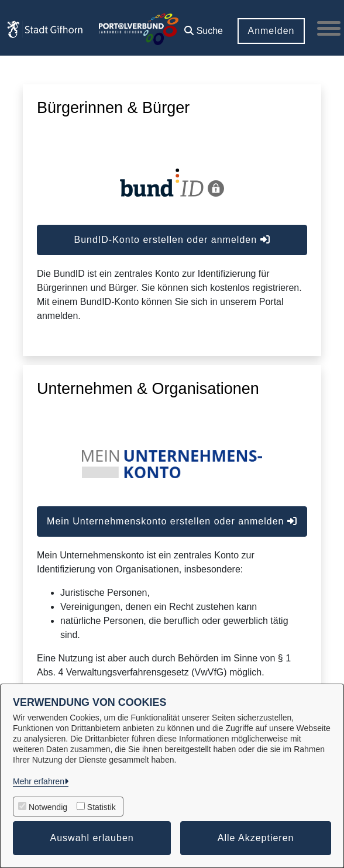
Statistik (102, 807)
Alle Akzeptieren (256, 838)
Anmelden (271, 31)
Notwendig (48, 807)
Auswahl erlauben (92, 838)
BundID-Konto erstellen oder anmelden (172, 240)
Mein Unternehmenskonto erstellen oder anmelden (172, 521)
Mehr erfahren (39, 781)
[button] (204, 27)
